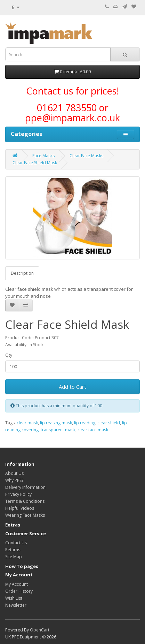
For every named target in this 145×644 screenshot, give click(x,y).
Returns (13, 550)
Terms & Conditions (25, 501)
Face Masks (43, 156)
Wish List (14, 598)
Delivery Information (25, 487)
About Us (14, 473)
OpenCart (40, 630)
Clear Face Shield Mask (35, 163)
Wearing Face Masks (25, 515)
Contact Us (16, 543)
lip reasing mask (56, 423)
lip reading (85, 423)
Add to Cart (72, 387)
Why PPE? (14, 480)
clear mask (27, 423)
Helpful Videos (20, 508)
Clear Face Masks (86, 156)
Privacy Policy (18, 494)
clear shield (109, 423)
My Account (17, 584)
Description (22, 273)
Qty (9, 355)
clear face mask (93, 430)
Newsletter (16, 605)
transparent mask (58, 430)
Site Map (14, 557)
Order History (19, 591)
